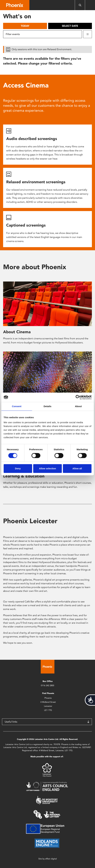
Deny (18, 468)
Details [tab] (48, 406)
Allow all (77, 468)
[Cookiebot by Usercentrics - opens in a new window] (78, 397)
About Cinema (17, 332)
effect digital (51, 859)
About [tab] (78, 406)
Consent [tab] (17, 406)
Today (25, 26)
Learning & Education (24, 476)
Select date (70, 26)
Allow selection (47, 468)
